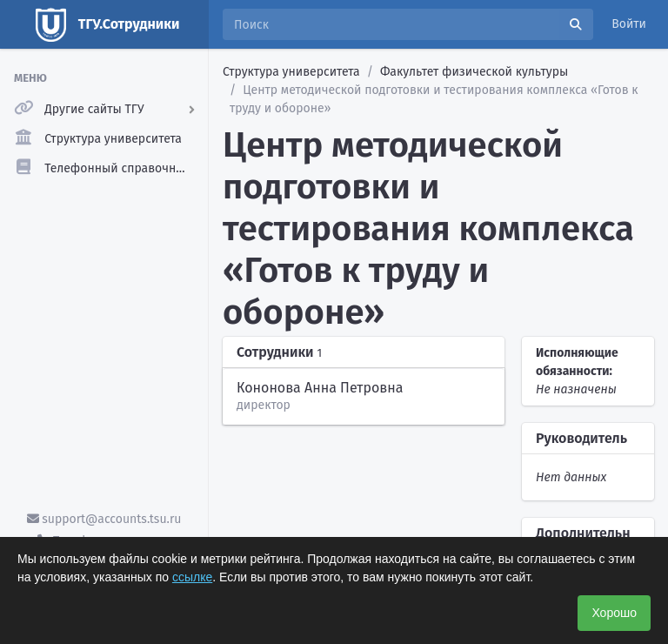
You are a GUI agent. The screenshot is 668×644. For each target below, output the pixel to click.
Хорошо (614, 613)
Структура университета (291, 72)
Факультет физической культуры (474, 72)
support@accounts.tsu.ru (104, 519)
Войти (629, 24)
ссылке (192, 577)
